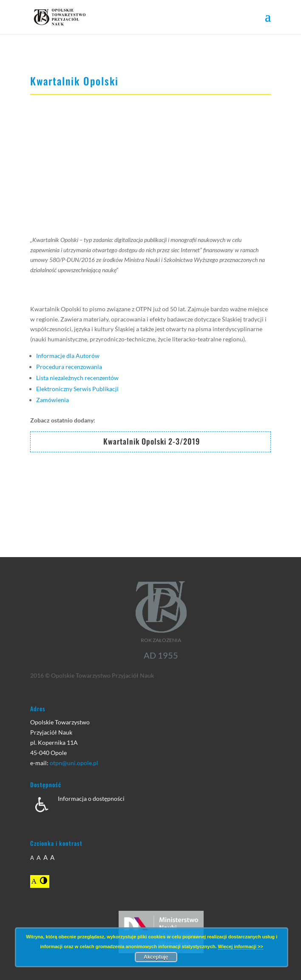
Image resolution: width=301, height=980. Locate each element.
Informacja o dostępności (91, 798)
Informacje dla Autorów (68, 356)
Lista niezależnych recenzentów (77, 378)
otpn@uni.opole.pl (74, 763)
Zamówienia (53, 400)
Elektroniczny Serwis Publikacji (77, 389)
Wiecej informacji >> (241, 946)
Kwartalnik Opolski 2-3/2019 (152, 441)
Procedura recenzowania (69, 367)
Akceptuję (156, 957)
